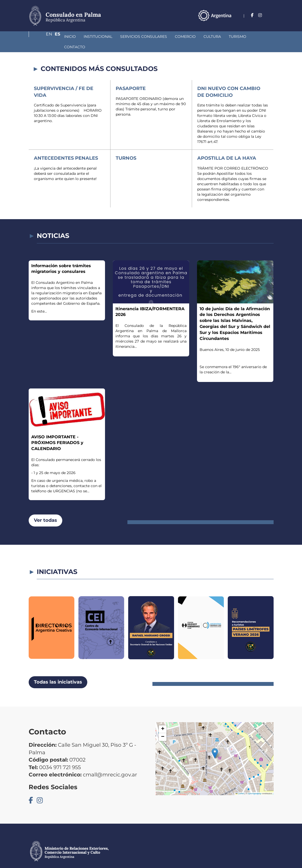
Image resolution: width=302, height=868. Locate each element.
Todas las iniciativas (58, 672)
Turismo (210, 37)
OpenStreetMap (254, 783)
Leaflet (240, 783)
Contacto (237, 37)
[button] (215, 743)
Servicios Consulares (116, 37)
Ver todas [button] (45, 510)
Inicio (42, 37)
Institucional (70, 37)
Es (271, 15)
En (260, 15)
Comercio (158, 37)
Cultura (185, 37)
